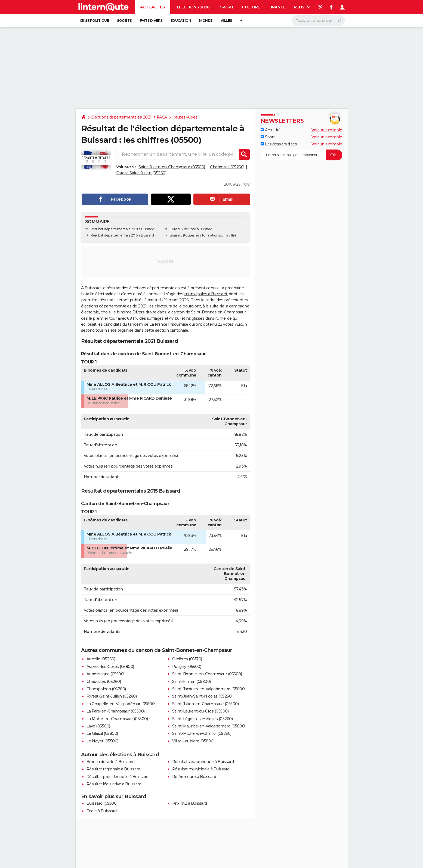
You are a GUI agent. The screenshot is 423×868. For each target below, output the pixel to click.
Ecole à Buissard (102, 811)
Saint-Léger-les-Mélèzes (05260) (203, 719)
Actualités (152, 7)
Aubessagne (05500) (106, 674)
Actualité (271, 130)
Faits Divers (151, 21)
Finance (277, 7)
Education (181, 21)
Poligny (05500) (187, 667)
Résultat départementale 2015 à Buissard (122, 235)
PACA (162, 117)
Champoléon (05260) (106, 689)
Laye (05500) (98, 726)
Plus (302, 7)
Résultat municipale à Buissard (201, 769)
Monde (206, 21)
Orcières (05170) (187, 659)
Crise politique (94, 21)
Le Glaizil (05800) (102, 733)
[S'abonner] (301, 155)
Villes (226, 21)
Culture (251, 7)
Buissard (176, 235)
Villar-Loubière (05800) (193, 741)
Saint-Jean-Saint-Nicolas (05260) (202, 696)
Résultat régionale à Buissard (113, 769)
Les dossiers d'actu (280, 144)
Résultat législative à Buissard (114, 784)
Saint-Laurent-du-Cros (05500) (200, 711)
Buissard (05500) (102, 803)
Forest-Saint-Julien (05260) (141, 173)
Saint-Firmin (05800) (192, 682)
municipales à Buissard (206, 294)
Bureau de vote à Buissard (111, 762)
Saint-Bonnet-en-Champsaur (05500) (207, 674)
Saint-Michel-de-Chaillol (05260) (202, 733)
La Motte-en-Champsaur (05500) (117, 719)
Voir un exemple (327, 130)
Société (124, 21)
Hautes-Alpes (185, 117)
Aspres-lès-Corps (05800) (110, 667)
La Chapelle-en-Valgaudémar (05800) (121, 704)
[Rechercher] (318, 21)
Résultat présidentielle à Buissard (118, 777)
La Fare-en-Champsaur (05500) (116, 711)
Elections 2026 (193, 7)
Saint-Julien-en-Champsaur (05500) (172, 167)
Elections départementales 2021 (121, 117)
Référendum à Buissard (194, 777)
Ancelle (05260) (101, 659)
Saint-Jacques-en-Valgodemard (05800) (209, 689)
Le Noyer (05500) (102, 741)
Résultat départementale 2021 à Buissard (122, 229)
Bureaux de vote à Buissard (191, 229)
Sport (227, 7)
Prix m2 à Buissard (190, 803)
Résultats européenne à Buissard (203, 762)
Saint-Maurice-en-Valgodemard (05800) (209, 726)
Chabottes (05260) (227, 167)
